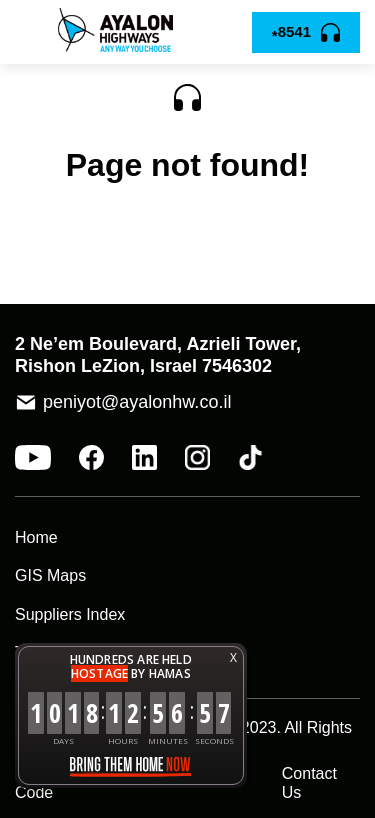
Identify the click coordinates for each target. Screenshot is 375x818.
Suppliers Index (70, 614)
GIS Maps (50, 575)
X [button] (233, 657)
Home (36, 537)
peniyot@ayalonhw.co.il (137, 402)
